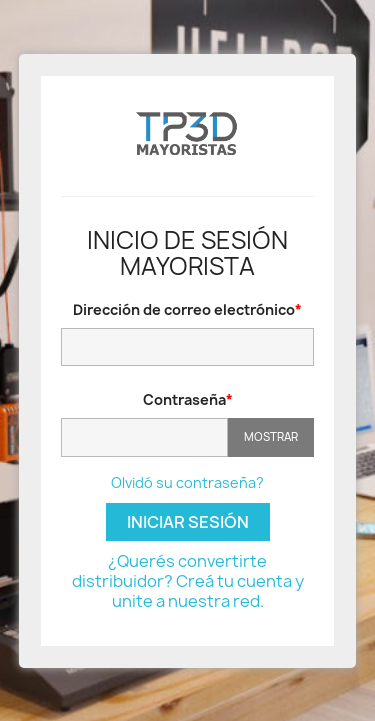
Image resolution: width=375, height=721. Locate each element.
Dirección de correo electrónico (184, 309)
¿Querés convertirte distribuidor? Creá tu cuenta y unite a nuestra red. (188, 581)
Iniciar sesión (188, 522)
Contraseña (184, 399)
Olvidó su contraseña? (187, 482)
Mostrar (271, 436)
